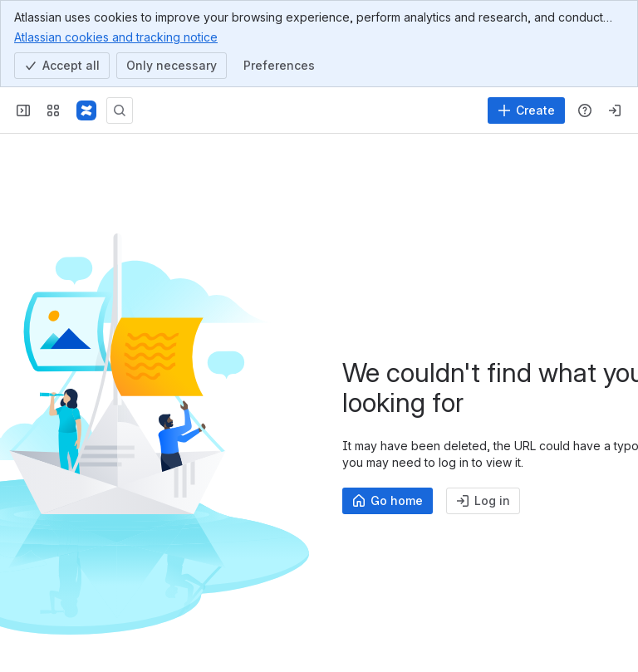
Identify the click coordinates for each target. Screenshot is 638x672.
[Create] (526, 110)
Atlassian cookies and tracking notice (116, 37)
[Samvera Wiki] (86, 110)
